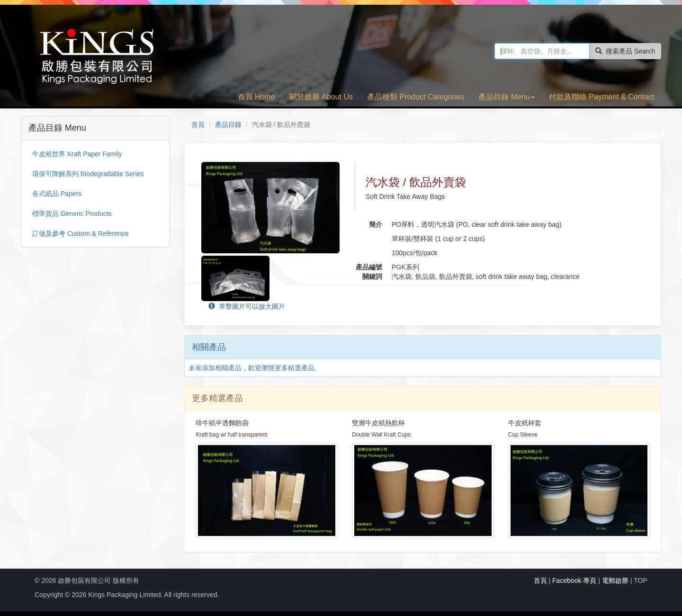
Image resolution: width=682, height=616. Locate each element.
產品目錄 (228, 125)
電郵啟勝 (615, 580)
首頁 (198, 125)
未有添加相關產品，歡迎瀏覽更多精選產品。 (255, 368)
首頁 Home (256, 97)
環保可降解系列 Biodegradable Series (88, 174)
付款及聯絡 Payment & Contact (601, 97)
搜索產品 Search (625, 51)
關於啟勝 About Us (321, 97)
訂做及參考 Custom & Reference (81, 233)
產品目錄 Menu (506, 97)
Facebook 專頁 (574, 580)
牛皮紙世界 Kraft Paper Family (77, 154)
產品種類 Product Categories (416, 97)
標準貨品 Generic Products (72, 214)
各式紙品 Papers (57, 194)
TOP (641, 580)
